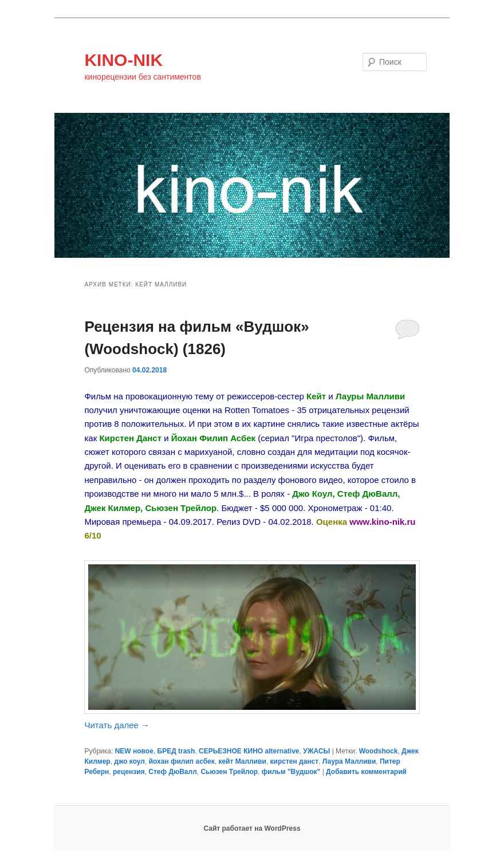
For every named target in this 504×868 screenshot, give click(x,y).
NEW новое (134, 751)
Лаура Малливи (349, 761)
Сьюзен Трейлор (229, 772)
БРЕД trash (176, 751)
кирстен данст (295, 761)
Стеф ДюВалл (172, 772)
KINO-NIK (123, 60)
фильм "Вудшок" (291, 772)
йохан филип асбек (182, 761)
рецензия (129, 772)
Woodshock (379, 751)
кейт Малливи (242, 761)
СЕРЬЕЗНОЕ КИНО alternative (249, 751)
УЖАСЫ (316, 751)
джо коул (129, 761)
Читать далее (117, 725)
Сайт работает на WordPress (252, 828)
